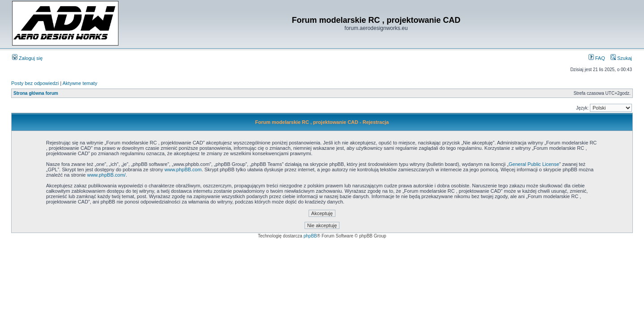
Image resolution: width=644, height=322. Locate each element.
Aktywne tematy (80, 83)
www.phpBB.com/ (106, 175)
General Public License (534, 164)
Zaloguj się (27, 58)
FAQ (597, 58)
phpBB (310, 236)
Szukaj (621, 58)
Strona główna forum (36, 93)
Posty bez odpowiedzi (35, 83)
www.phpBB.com (183, 169)
